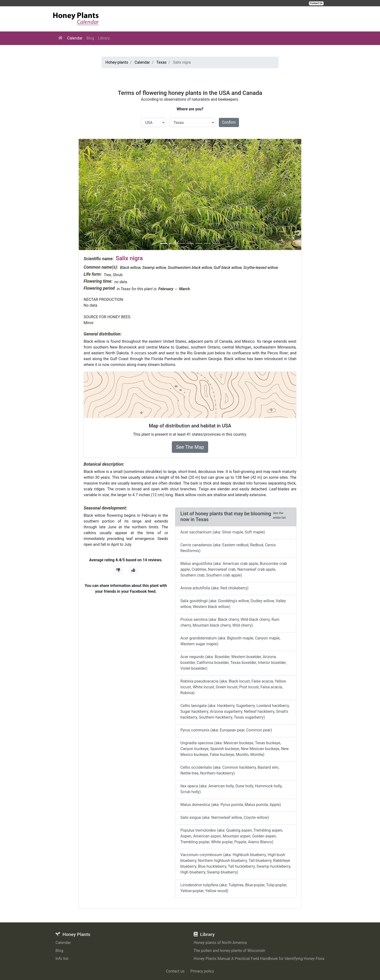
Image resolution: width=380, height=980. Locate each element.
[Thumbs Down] (118, 570)
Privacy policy (202, 971)
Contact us (175, 971)
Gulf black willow (228, 268)
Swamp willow (154, 268)
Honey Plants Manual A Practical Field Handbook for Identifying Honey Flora (259, 959)
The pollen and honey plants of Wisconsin (229, 951)
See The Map (190, 447)
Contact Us (316, 3)
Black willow (130, 268)
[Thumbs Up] (133, 570)
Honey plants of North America (220, 943)
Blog (90, 38)
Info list (62, 959)
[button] (95, 194)
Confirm (229, 122)
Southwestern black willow (190, 268)
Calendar (75, 38)
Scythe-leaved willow (261, 268)
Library (104, 38)
